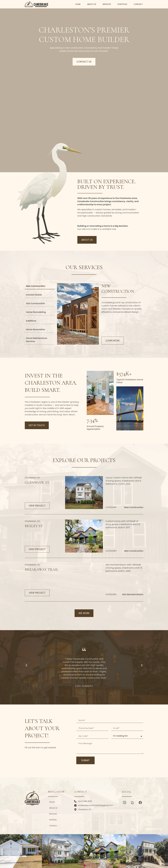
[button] (26, 665)
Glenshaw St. (37, 482)
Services (107, 4)
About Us (92, 4)
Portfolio (122, 4)
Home (78, 4)
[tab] (40, 286)
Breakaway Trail (42, 570)
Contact (138, 4)
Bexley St (34, 526)
